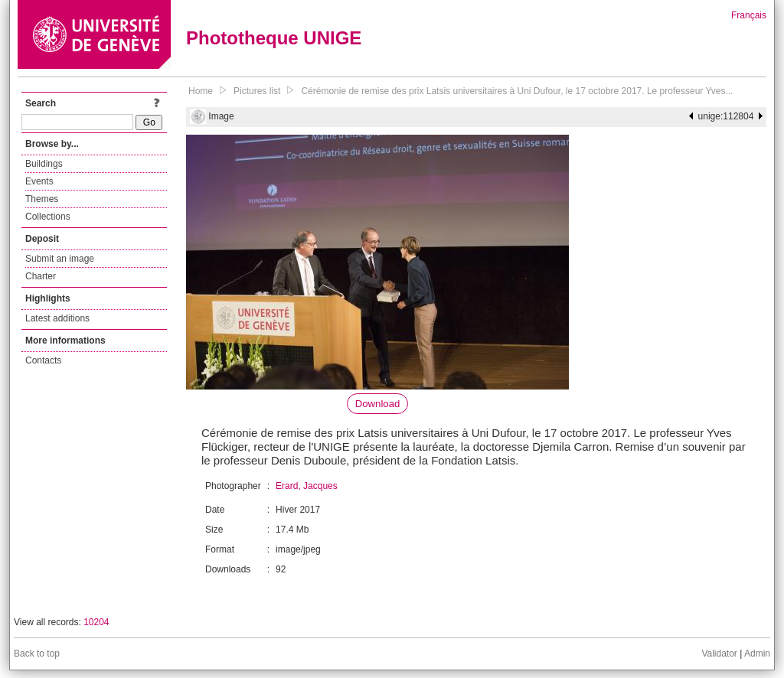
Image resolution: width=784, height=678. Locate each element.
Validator (719, 654)
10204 (96, 622)
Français (749, 15)
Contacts (43, 360)
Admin (757, 654)
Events (39, 181)
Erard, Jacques (307, 486)
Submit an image (60, 259)
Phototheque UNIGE (274, 38)
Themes (42, 199)
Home (201, 91)
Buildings (44, 164)
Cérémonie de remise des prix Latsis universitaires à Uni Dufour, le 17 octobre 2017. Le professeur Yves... (517, 91)
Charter (41, 276)
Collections (48, 217)
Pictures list (257, 91)
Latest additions (57, 318)
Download (378, 404)
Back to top (37, 654)
